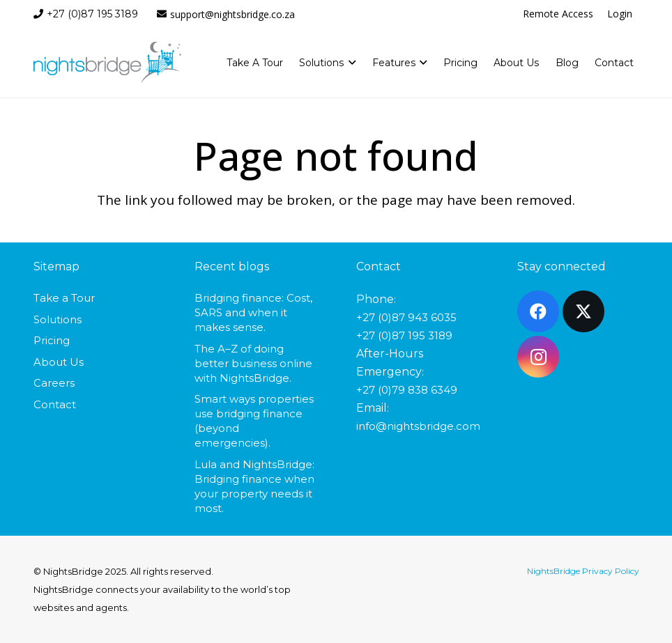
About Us (59, 362)
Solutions (58, 319)
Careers (54, 383)
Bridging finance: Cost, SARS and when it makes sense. (253, 312)
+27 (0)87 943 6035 (406, 317)
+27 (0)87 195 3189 (404, 335)
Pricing (52, 340)
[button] (350, 63)
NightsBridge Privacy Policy (583, 571)
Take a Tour (64, 298)
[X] (583, 311)
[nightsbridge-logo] (108, 63)
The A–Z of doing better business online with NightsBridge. (253, 363)
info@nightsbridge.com (418, 426)
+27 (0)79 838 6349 (407, 390)
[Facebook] (538, 311)
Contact (55, 404)
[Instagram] (538, 357)
